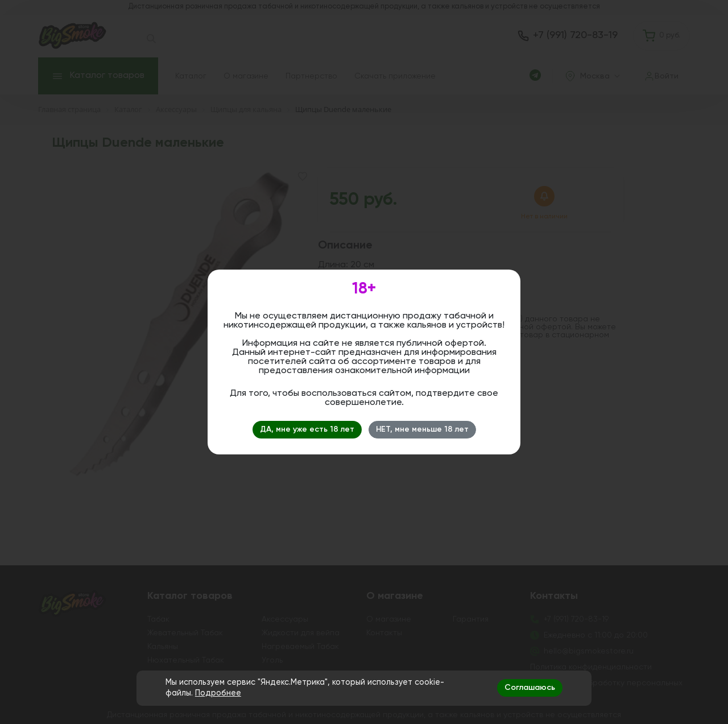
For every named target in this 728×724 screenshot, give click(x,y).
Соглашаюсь (530, 688)
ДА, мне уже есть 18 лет (307, 429)
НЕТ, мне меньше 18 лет (422, 429)
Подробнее (218, 693)
